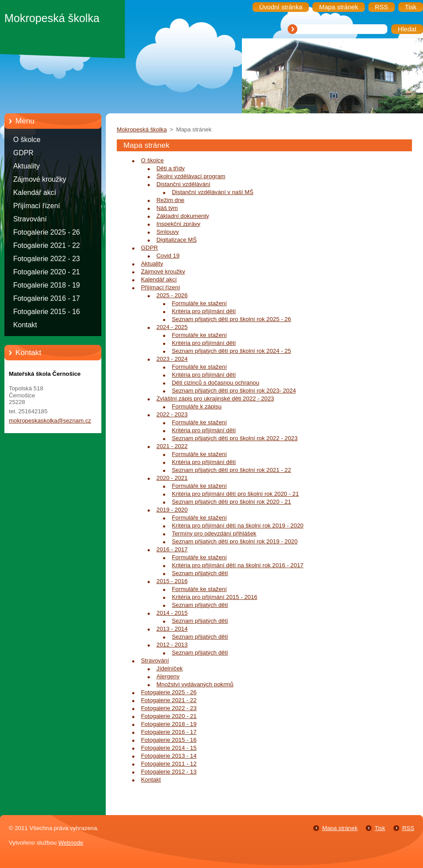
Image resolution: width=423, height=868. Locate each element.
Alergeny (168, 676)
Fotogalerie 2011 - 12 (169, 764)
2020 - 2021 (172, 478)
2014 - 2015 (172, 613)
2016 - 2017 (172, 549)
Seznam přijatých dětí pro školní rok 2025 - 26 (232, 319)
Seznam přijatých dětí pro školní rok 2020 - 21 (232, 502)
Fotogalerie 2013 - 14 (169, 756)
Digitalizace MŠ (176, 240)
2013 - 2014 (172, 629)
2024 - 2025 (172, 327)
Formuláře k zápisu (197, 406)
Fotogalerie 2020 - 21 (46, 272)
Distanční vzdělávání (183, 184)
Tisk (380, 828)
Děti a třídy (171, 168)
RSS (408, 828)
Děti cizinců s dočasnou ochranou (215, 383)
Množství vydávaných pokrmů (195, 684)
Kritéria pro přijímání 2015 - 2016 (215, 597)
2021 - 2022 (172, 446)
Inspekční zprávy (178, 224)
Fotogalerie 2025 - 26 (46, 232)
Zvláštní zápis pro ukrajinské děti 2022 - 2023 (215, 398)
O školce (27, 140)
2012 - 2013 (172, 645)
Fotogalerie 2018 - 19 (46, 285)
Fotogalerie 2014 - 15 (169, 748)
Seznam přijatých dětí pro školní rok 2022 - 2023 (235, 438)
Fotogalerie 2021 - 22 (46, 245)
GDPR (23, 153)
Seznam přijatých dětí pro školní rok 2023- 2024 (234, 391)
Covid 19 (168, 256)
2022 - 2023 (172, 414)
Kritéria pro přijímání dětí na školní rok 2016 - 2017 (238, 565)
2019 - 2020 (172, 510)
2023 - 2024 (172, 359)
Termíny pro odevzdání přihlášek (214, 533)
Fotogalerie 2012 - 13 (169, 772)
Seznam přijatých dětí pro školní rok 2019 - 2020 (235, 541)
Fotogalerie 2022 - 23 (46, 259)
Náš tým (167, 208)
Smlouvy (168, 232)
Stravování (30, 219)
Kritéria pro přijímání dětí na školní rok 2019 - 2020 (238, 526)
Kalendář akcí (35, 193)
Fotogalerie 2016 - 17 (46, 298)
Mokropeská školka (142, 129)
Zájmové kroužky (40, 179)
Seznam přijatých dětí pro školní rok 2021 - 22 (232, 470)
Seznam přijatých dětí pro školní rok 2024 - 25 (232, 351)
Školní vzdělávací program (191, 176)
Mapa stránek (340, 828)
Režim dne (170, 200)
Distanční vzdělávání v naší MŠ (213, 192)
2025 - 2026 (172, 295)
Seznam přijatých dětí (200, 573)
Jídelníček (170, 668)
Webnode (71, 843)
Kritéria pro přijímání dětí (204, 311)
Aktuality (26, 166)
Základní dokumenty (183, 216)
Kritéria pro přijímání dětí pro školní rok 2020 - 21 (235, 494)
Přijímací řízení (37, 206)
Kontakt (25, 325)
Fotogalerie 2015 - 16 (46, 312)
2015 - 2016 (172, 581)
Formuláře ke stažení (199, 303)
